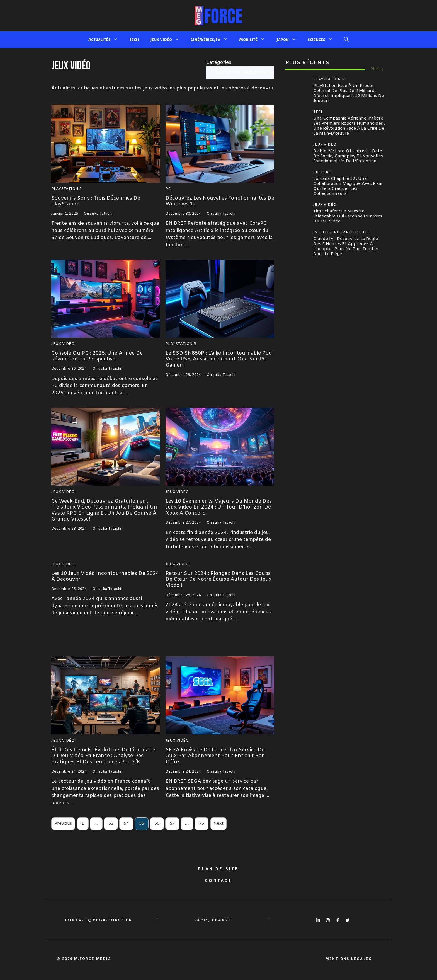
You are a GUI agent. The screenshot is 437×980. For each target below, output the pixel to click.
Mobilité (255, 40)
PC (168, 189)
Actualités (106, 40)
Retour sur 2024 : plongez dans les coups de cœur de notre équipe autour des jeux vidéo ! (219, 579)
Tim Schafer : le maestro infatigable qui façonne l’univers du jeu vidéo (348, 216)
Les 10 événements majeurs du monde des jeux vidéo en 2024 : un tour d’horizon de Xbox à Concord (219, 507)
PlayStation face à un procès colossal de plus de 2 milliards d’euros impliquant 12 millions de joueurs (349, 93)
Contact (218, 881)
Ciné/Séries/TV (212, 40)
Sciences (323, 40)
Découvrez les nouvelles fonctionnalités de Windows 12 (220, 201)
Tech (134, 39)
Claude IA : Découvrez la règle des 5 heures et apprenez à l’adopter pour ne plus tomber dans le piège (346, 246)
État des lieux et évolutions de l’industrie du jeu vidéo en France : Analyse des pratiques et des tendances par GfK (103, 756)
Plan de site (218, 869)
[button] (346, 40)
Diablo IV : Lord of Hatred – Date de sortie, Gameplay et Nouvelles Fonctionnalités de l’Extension (348, 156)
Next (219, 824)
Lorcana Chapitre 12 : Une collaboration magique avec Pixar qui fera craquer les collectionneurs (348, 186)
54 (126, 824)
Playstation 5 (66, 189)
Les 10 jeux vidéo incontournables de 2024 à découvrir (105, 577)
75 (201, 824)
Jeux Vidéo (167, 40)
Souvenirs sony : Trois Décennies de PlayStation (96, 201)
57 (172, 824)
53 (111, 824)
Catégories (219, 63)
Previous (63, 824)
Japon (289, 40)
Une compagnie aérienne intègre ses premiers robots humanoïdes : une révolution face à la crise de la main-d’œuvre (349, 126)
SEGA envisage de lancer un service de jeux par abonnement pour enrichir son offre (215, 756)
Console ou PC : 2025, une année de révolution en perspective (97, 356)
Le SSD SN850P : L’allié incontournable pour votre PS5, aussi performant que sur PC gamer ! (220, 359)
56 (157, 824)
